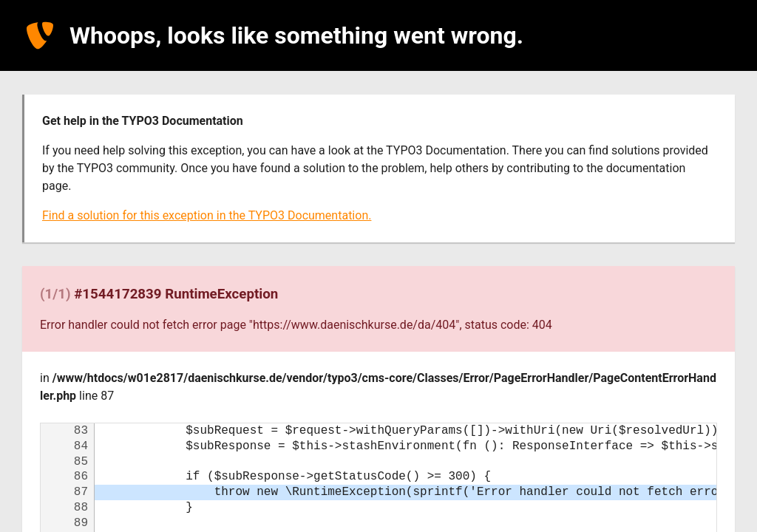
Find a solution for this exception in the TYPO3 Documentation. (207, 215)
